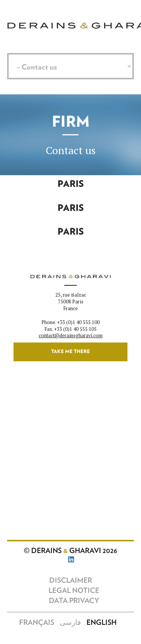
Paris (71, 184)
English (102, 623)
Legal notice (74, 591)
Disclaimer (71, 581)
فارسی (70, 623)
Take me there (70, 352)
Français (37, 623)
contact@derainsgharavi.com (71, 336)
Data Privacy (74, 601)
